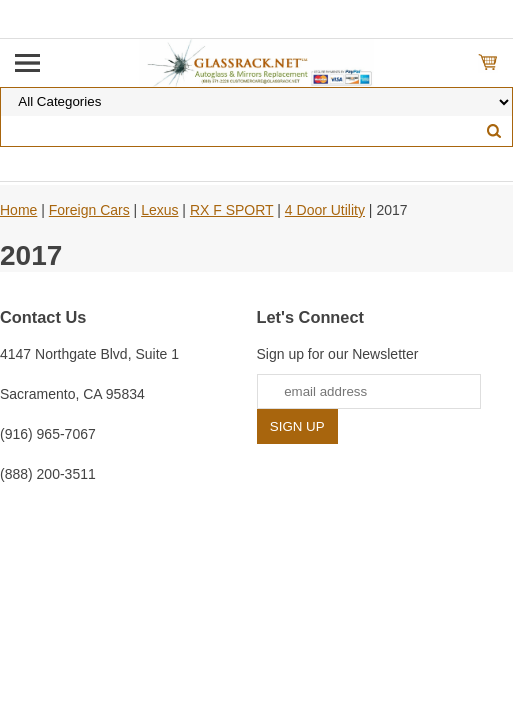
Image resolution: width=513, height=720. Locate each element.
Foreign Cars (89, 210)
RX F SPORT (232, 210)
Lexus (159, 210)
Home (18, 210)
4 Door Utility (325, 210)
